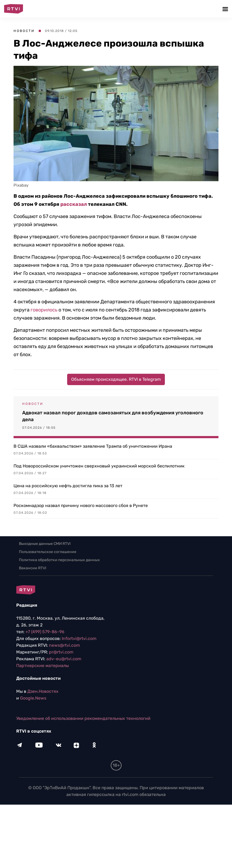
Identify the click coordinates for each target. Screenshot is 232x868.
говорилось (44, 310)
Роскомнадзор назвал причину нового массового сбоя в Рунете (81, 505)
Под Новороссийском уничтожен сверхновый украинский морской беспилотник (99, 466)
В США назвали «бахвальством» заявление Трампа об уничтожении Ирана (93, 446)
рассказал (74, 204)
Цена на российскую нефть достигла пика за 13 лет (68, 486)
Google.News (33, 698)
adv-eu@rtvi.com (64, 659)
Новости (24, 31)
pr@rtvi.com (61, 652)
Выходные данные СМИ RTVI (45, 544)
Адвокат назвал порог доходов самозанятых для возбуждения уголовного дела (113, 416)
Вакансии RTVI (33, 568)
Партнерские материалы (43, 666)
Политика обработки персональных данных (59, 560)
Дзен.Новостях (43, 691)
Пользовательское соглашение (48, 552)
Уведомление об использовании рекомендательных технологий (83, 718)
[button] (226, 9)
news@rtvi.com (64, 645)
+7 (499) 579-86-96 (45, 632)
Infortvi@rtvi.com (79, 638)
